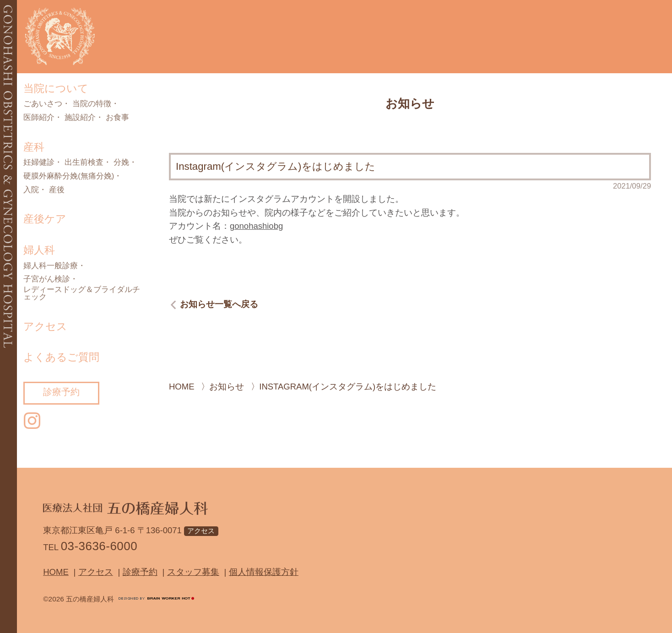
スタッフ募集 (193, 572)
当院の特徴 (92, 104)
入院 (31, 190)
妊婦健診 (39, 163)
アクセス (45, 326)
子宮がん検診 (47, 279)
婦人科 (39, 250)
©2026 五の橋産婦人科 (79, 599)
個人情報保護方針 (264, 572)
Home (56, 572)
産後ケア (45, 219)
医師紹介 (39, 118)
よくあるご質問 (61, 357)
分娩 (121, 163)
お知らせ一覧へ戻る (219, 305)
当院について (56, 88)
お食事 (117, 118)
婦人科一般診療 (51, 266)
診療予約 (61, 392)
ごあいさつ (43, 104)
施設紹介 (80, 118)
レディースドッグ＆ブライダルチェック (82, 294)
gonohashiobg (256, 226)
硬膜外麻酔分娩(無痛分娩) (69, 176)
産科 (34, 147)
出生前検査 (84, 163)
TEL (90, 546)
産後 (57, 190)
